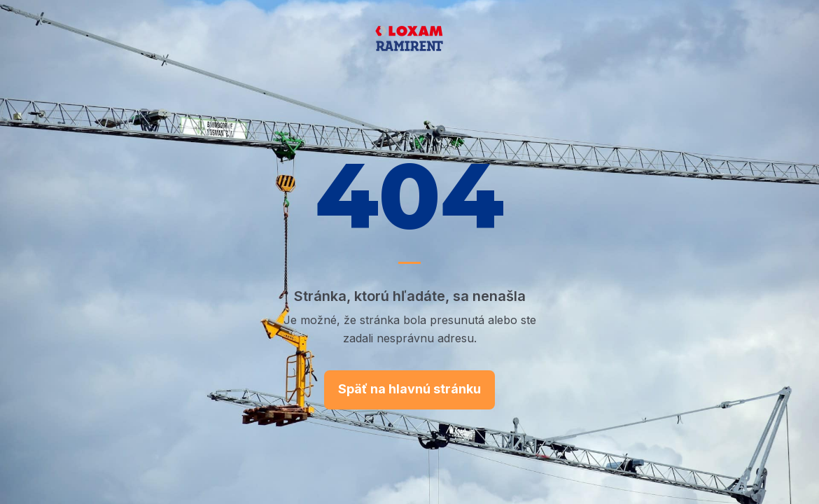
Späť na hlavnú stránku (409, 389)
